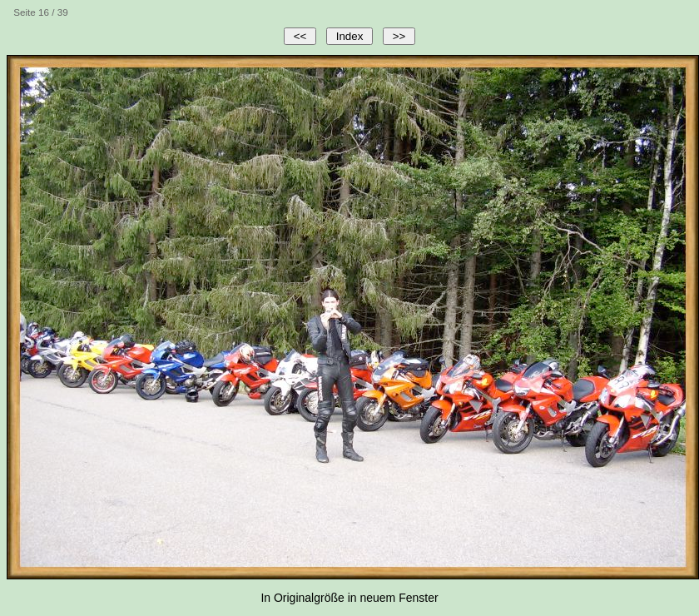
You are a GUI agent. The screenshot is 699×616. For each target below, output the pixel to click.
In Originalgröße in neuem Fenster (349, 598)
